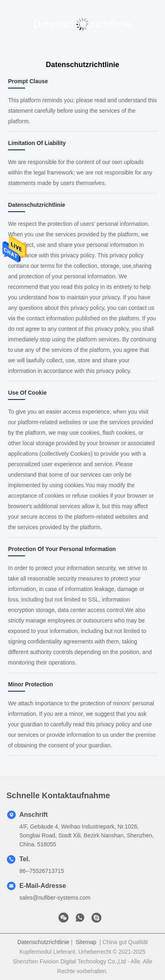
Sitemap (86, 942)
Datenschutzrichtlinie (43, 942)
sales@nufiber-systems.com (55, 898)
